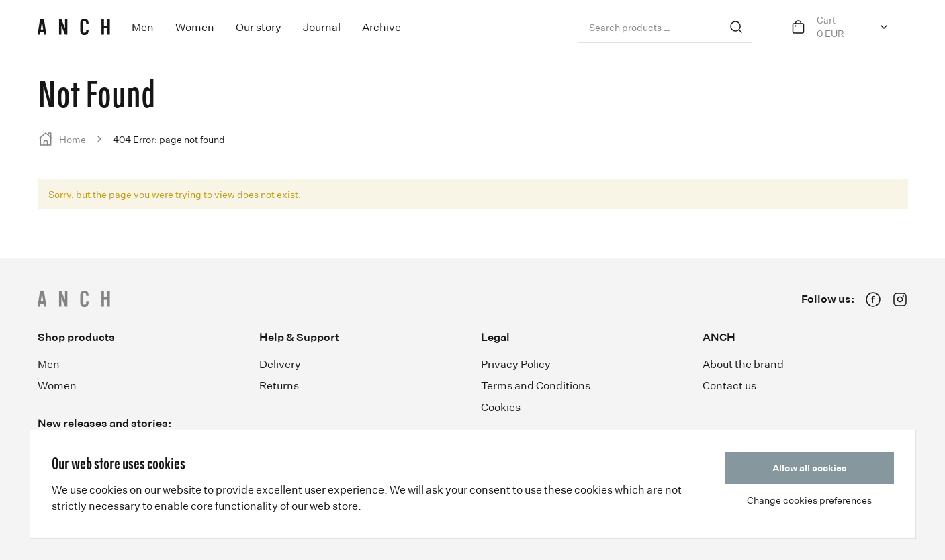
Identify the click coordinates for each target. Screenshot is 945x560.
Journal (322, 27)
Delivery (280, 364)
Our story (259, 27)
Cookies (501, 407)
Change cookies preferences (809, 500)
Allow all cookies (809, 468)
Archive (381, 27)
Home (73, 139)
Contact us (729, 385)
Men (143, 27)
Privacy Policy (516, 364)
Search (736, 27)
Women (195, 27)
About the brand (743, 364)
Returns (279, 385)
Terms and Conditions (536, 385)
